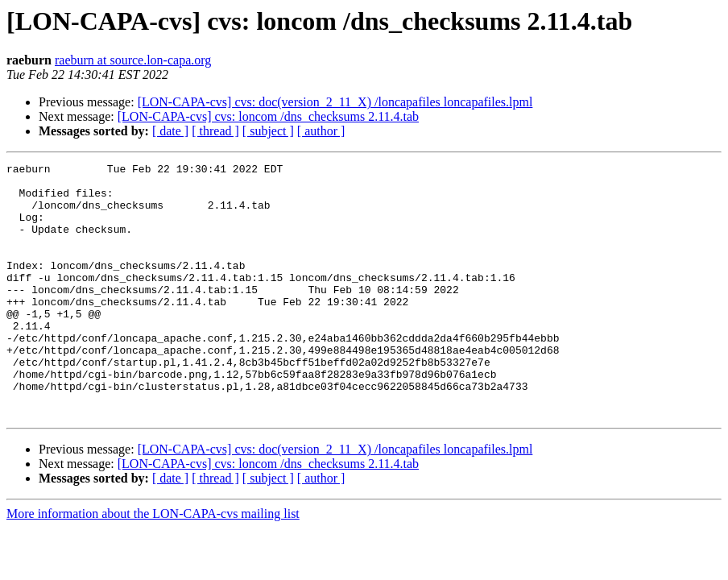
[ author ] (321, 131)
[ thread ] (215, 131)
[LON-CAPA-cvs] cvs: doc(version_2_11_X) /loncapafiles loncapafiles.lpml (335, 102)
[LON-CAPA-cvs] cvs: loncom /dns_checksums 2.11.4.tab (268, 116)
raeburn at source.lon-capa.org (133, 60)
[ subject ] (268, 131)
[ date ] (170, 131)
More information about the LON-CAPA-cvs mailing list (153, 564)
